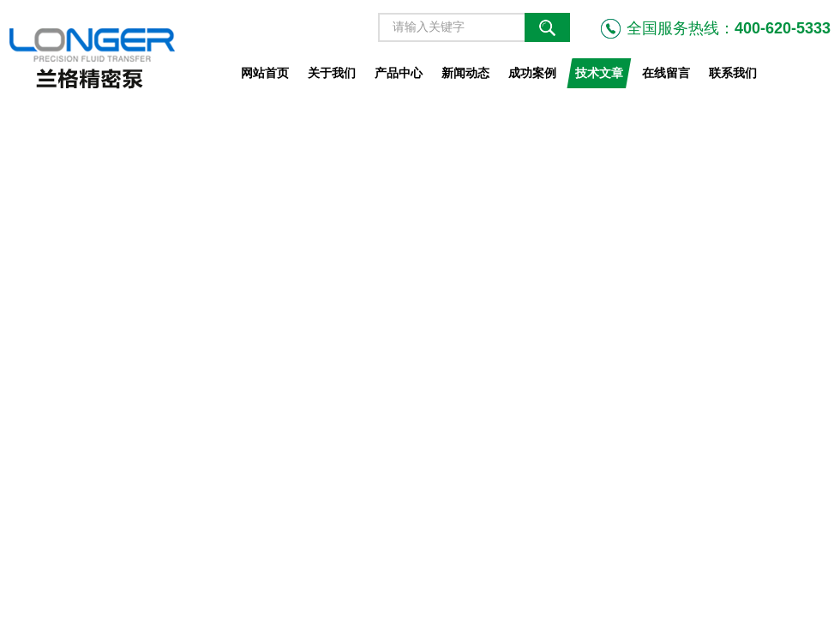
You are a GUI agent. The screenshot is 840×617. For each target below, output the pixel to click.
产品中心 (399, 73)
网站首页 (265, 73)
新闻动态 (465, 73)
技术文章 (599, 73)
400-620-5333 (783, 28)
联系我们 (733, 73)
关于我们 (332, 73)
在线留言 (666, 73)
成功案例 (532, 73)
